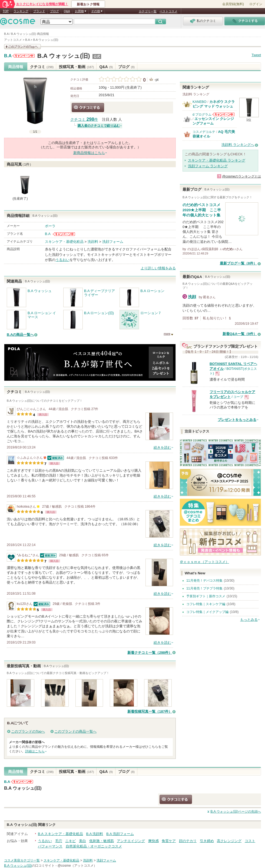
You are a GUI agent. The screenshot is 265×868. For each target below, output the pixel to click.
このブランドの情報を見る (22, 47)
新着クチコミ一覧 (150, 653)
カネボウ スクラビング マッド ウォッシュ (214, 104)
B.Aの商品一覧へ (20, 335)
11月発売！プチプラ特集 (204, 588)
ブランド (39, 11)
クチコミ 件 (84, 120)
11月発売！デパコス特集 (204, 581)
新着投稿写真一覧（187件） (150, 711)
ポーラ (50, 226)
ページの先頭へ (236, 812)
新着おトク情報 (88, 4)
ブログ (54, 11)
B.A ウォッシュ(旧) (64, 56)
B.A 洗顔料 (95, 834)
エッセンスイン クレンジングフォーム (213, 121)
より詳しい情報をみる (158, 268)
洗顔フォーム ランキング (208, 166)
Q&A (67, 11)
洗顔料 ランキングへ (238, 145)
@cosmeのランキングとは (241, 176)
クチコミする (88, 108)
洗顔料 (93, 242)
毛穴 (59, 841)
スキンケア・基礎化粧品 (64, 242)
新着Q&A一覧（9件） (240, 334)
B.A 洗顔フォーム (120, 834)
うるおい (62, 260)
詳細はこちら (35, 751)
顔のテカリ (188, 841)
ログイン (256, 4)
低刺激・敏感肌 (102, 841)
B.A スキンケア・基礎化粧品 (60, 834)
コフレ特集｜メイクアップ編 (207, 612)
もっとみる (249, 620)
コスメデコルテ (204, 132)
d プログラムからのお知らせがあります (223, 114)
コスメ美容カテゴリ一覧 (22, 860)
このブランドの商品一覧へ (75, 731)
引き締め (207, 841)
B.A (8, 56)
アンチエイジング (131, 841)
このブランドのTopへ (28, 731)
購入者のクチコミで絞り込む (99, 126)
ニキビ (70, 841)
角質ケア (169, 841)
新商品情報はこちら (89, 153)
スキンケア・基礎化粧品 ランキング (217, 160)
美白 (82, 841)
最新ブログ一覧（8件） (238, 263)
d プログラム (202, 115)
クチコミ (42, 67)
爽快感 (153, 841)
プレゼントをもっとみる (237, 420)
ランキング (21, 11)
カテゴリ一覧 (148, 11)
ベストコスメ (168, 11)
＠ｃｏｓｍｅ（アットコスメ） (204, 562)
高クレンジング (229, 841)
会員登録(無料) (233, 4)
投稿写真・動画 (76, 67)
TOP (6, 11)
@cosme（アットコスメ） (77, 866)
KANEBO (199, 102)
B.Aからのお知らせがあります (24, 56)
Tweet (256, 55)
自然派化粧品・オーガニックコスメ (94, 846)
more (167, 334)
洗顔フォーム (113, 242)
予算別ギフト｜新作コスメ (206, 596)
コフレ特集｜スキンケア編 (206, 604)
